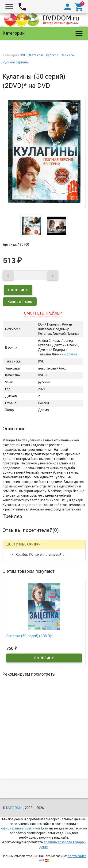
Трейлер (12, 516)
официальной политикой (21, 828)
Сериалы (68, 55)
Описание (14, 429)
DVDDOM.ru (15, 808)
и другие (70, 354)
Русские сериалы (16, 62)
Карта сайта (77, 856)
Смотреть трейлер (43, 313)
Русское (52, 55)
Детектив (36, 55)
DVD (23, 55)
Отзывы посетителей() (31, 530)
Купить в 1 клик (20, 302)
